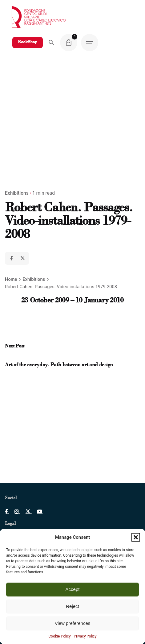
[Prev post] (8, 357)
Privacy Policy (85, 636)
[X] (22, 258)
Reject (72, 606)
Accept (73, 589)
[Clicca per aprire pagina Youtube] (37, 512)
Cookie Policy (60, 636)
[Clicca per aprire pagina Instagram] (15, 512)
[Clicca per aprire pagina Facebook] (7, 512)
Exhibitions (17, 193)
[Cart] (69, 43)
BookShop (28, 42)
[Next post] (14, 357)
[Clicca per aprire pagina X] (26, 512)
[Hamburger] (90, 43)
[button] (136, 537)
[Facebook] (11, 258)
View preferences (73, 623)
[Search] (51, 43)
